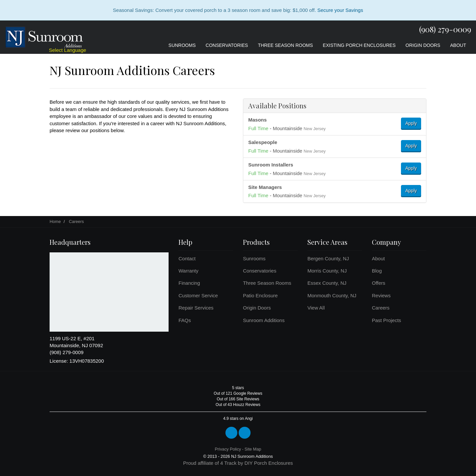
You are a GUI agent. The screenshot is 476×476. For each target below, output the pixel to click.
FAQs (185, 320)
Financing (189, 283)
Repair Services (196, 308)
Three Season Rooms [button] (285, 45)
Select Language (68, 50)
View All (316, 308)
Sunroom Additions (264, 320)
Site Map (253, 449)
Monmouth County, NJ (332, 295)
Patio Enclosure (260, 295)
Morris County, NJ (327, 271)
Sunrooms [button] (182, 45)
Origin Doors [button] (423, 45)
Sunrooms (254, 258)
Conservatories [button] (227, 45)
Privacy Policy (228, 449)
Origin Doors (257, 308)
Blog (377, 271)
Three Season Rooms (267, 283)
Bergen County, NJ (328, 258)
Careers (381, 308)
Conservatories (260, 271)
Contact (187, 258)
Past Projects (386, 320)
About (378, 258)
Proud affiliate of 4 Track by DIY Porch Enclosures (238, 463)
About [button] (458, 45)
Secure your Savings (340, 10)
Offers (379, 283)
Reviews (381, 295)
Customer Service (198, 295)
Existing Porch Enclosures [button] (359, 45)
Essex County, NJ (327, 283)
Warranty (188, 271)
